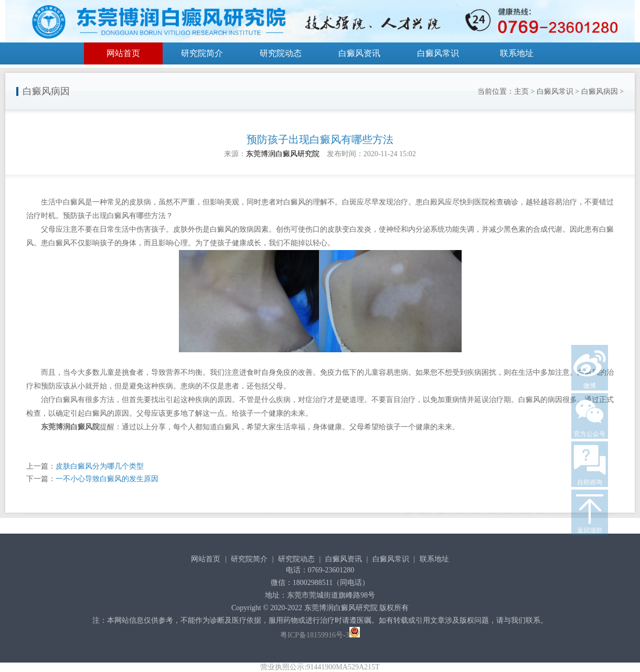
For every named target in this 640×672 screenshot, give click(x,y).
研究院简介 (202, 53)
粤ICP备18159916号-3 (314, 635)
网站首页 (123, 53)
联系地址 (517, 53)
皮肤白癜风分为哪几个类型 (100, 466)
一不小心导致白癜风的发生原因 (107, 479)
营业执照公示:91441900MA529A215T (320, 667)
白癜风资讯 (359, 53)
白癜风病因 (600, 91)
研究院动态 (281, 53)
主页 (521, 91)
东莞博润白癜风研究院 (283, 154)
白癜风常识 (438, 53)
